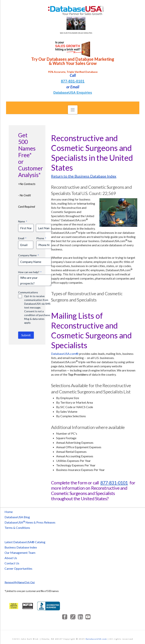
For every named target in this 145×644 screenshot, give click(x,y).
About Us (11, 558)
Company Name (28, 255)
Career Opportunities (18, 568)
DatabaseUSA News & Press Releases (30, 522)
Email (22, 238)
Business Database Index (21, 547)
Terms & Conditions (17, 528)
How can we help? (30, 272)
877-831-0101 (73, 81)
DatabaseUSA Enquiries (73, 93)
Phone (41, 238)
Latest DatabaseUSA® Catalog (25, 542)
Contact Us (12, 563)
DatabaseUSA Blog (17, 517)
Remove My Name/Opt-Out (20, 582)
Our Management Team (20, 553)
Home (9, 512)
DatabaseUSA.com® (65, 354)
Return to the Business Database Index (84, 176)
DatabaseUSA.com (96, 639)
